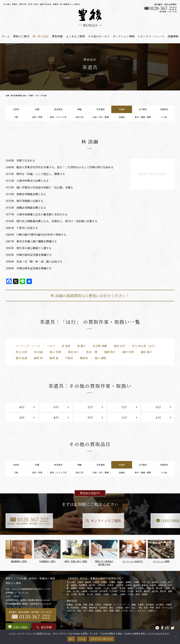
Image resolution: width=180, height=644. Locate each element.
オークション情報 (124, 36)
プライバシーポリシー (102, 639)
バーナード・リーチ (28, 346)
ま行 (56, 418)
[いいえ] (176, 637)
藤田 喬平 (146, 352)
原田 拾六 (73, 352)
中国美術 (164, 109)
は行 (37, 95)
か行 (56, 407)
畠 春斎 (66, 346)
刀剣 (16, 117)
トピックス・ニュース (151, 36)
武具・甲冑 (37, 117)
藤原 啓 (38, 358)
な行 (158, 407)
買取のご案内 (21, 36)
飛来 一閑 (92, 352)
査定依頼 (44, 627)
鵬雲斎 (84, 358)
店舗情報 (173, 36)
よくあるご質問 (75, 36)
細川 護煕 (100, 358)
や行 (90, 418)
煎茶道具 (101, 109)
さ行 (90, 407)
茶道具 (31, 95)
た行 (124, 407)
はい (71, 639)
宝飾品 (122, 117)
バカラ (51, 346)
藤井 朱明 (128, 352)
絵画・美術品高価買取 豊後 (16, 95)
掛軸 (79, 109)
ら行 (124, 418)
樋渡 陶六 (110, 352)
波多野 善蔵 (100, 346)
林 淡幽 (38, 352)
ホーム (6, 36)
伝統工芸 (79, 117)
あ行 (22, 407)
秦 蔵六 (82, 346)
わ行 (158, 418)
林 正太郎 (21, 352)
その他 (164, 117)
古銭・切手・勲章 (101, 117)
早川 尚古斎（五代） (144, 346)
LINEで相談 (148, 521)
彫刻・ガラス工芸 (58, 117)
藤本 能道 (21, 358)
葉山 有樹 (55, 352)
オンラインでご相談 (90, 521)
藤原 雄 (54, 358)
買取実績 (57, 36)
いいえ (82, 639)
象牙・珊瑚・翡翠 (143, 117)
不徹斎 (69, 358)
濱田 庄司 (119, 346)
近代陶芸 (143, 109)
